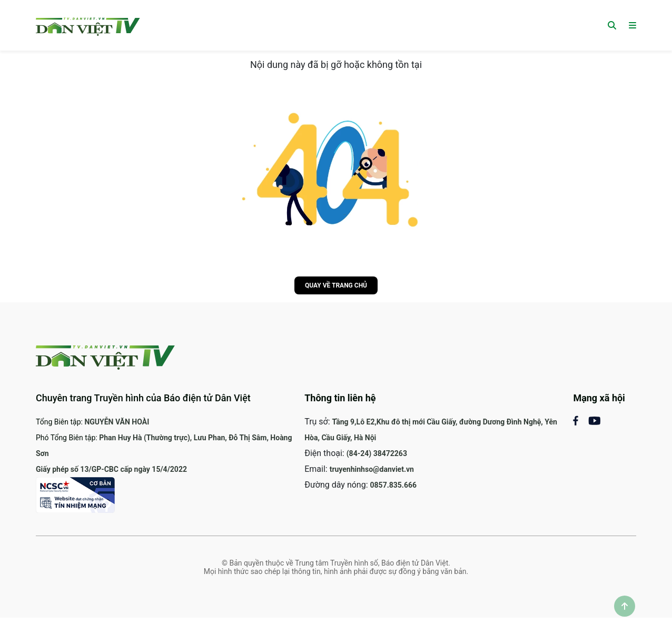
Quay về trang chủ (336, 285)
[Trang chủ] (88, 25)
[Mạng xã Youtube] (594, 420)
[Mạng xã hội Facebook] (581, 420)
